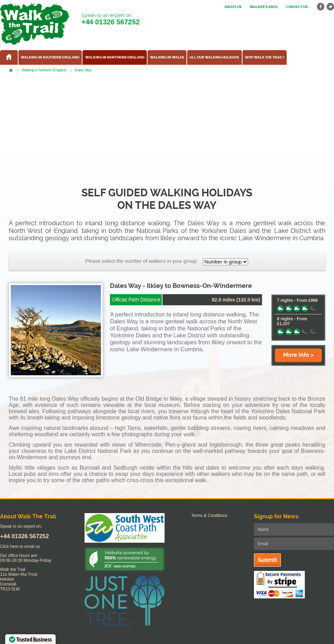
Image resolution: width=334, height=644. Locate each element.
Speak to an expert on (110, 19)
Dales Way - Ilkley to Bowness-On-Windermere (181, 286)
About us (233, 7)
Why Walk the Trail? (265, 57)
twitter (330, 7)
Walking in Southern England (50, 57)
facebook (321, 7)
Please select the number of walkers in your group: (141, 261)
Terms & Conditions (209, 516)
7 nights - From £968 (297, 300)
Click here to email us (20, 547)
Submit (267, 560)
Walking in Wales (167, 57)
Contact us (297, 7)
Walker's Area (264, 7)
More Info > (298, 355)
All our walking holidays (214, 57)
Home (11, 70)
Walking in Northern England (115, 57)
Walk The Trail (35, 24)
